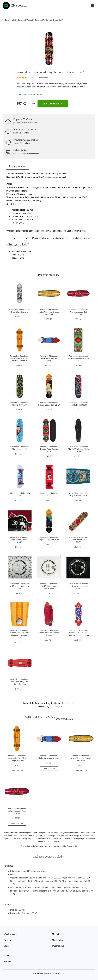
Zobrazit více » (78, 87)
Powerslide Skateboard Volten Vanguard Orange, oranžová (49, 312)
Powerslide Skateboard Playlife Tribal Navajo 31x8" (78, 540)
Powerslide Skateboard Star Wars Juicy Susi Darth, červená (20, 682)
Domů (7, 20)
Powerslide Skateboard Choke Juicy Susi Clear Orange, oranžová (20, 358)
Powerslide (41, 87)
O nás (7, 956)
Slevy (6, 946)
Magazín (56, 934)
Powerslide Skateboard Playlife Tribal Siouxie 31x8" (49, 449)
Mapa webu (57, 940)
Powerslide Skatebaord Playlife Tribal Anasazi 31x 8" (78, 358)
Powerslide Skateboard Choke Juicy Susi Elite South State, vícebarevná (78, 633)
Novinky (7, 940)
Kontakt (7, 961)
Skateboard (22, 20)
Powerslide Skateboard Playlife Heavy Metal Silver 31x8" (20, 586)
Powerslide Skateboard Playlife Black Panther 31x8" (20, 540)
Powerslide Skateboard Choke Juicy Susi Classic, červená (49, 633)
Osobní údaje (58, 946)
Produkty (13, 20)
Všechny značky (11, 934)
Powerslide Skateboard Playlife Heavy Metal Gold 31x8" (78, 586)
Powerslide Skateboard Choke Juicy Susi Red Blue (49, 358)
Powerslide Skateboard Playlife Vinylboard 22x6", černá (78, 449)
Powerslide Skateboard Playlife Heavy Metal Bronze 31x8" (49, 586)
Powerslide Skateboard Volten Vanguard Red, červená (78, 312)
